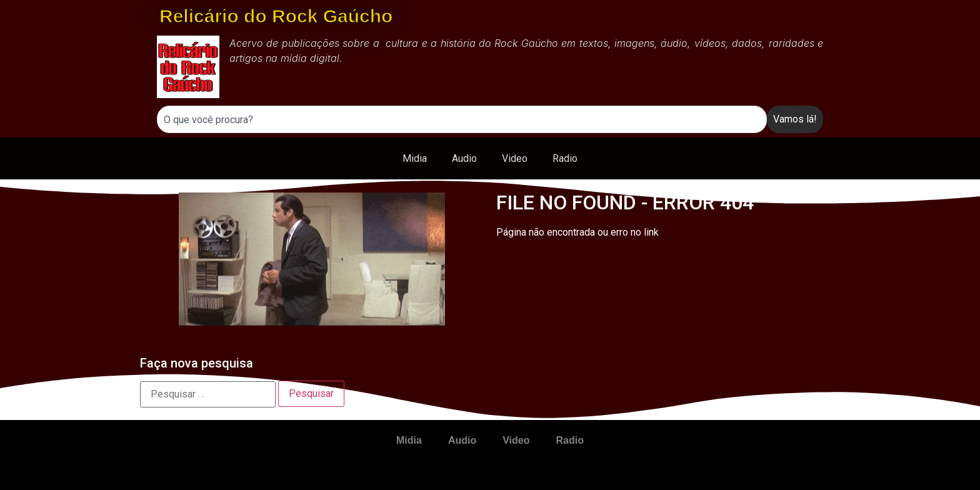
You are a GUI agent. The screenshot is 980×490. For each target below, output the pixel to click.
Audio (464, 158)
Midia (415, 158)
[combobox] (462, 119)
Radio (565, 158)
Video (515, 158)
